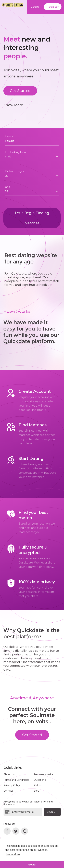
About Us (9, 774)
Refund (38, 785)
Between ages (15, 171)
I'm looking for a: (16, 152)
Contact (8, 791)
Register (53, 7)
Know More (13, 105)
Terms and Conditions (16, 780)
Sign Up (52, 812)
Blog (37, 791)
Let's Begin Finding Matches (32, 218)
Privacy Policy (12, 785)
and (8, 187)
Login (35, 7)
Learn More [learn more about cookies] (13, 854)
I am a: (9, 136)
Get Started (20, 91)
